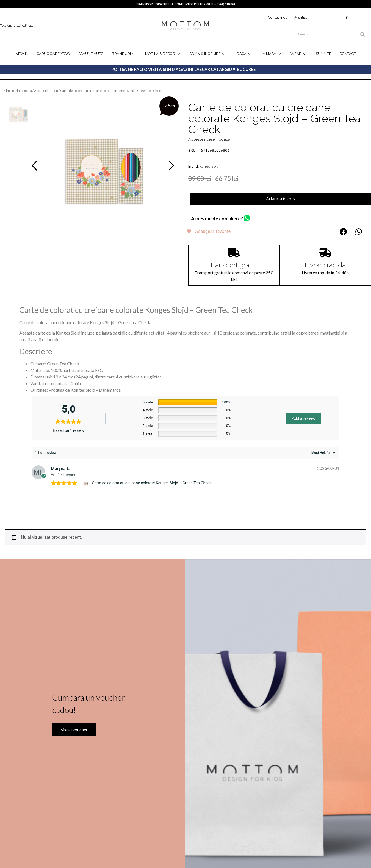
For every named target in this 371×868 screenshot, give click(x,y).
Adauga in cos (280, 199)
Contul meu (278, 17)
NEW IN (22, 54)
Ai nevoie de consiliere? (217, 219)
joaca (244, 54)
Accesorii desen (46, 91)
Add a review (304, 411)
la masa (272, 54)
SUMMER (324, 54)
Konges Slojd (209, 166)
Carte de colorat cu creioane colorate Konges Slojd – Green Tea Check (152, 476)
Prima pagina (12, 91)
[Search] (362, 34)
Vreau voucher (74, 741)
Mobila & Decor (163, 54)
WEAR (299, 54)
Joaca (28, 91)
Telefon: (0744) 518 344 (16, 26)
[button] (343, 232)
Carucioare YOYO (53, 54)
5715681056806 (209, 150)
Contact (348, 54)
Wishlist (300, 17)
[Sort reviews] (323, 446)
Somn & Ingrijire (208, 54)
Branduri (124, 54)
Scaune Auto (91, 54)
